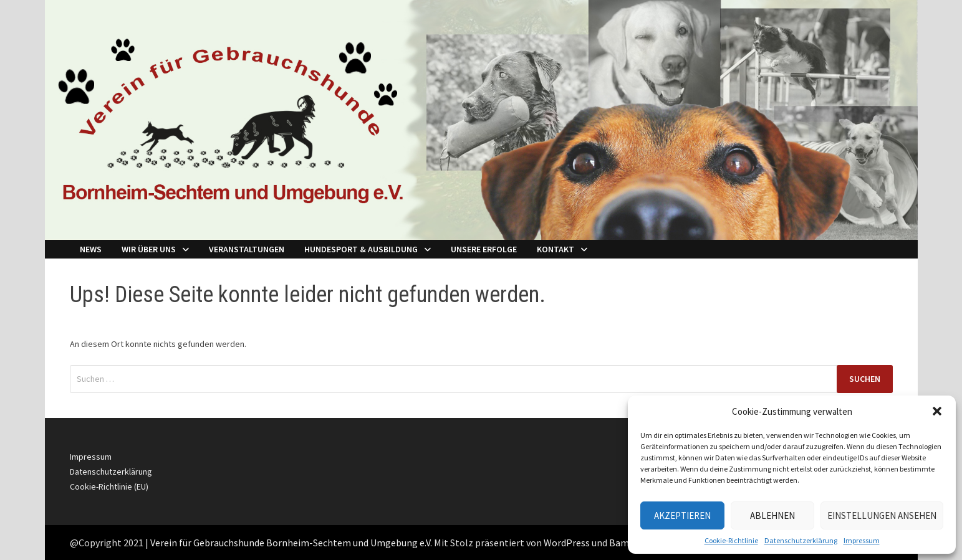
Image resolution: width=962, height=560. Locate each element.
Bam (619, 543)
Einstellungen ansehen (882, 515)
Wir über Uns (149, 249)
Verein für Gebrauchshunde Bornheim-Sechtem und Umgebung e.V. (291, 543)
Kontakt (556, 249)
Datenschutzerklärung (801, 540)
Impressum (862, 540)
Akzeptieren (682, 515)
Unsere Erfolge (484, 249)
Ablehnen (772, 515)
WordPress (567, 543)
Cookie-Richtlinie (731, 540)
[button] (937, 411)
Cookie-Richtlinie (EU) (109, 486)
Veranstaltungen (247, 249)
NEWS (91, 249)
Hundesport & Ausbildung (361, 249)
